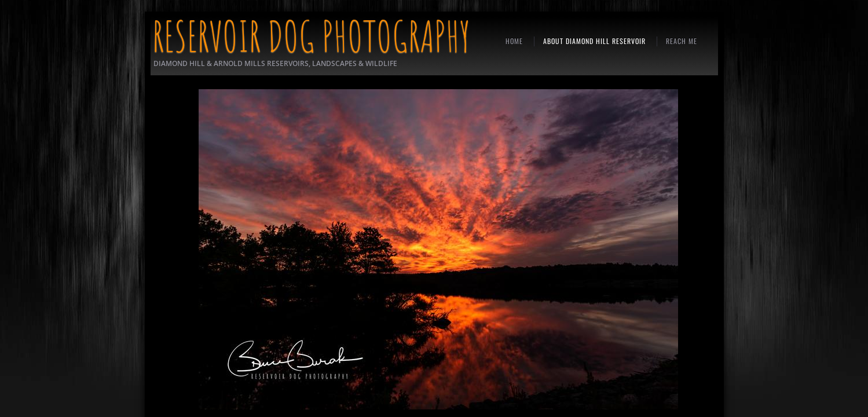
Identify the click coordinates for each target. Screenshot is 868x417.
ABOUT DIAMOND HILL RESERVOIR (594, 41)
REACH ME (682, 41)
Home (514, 41)
